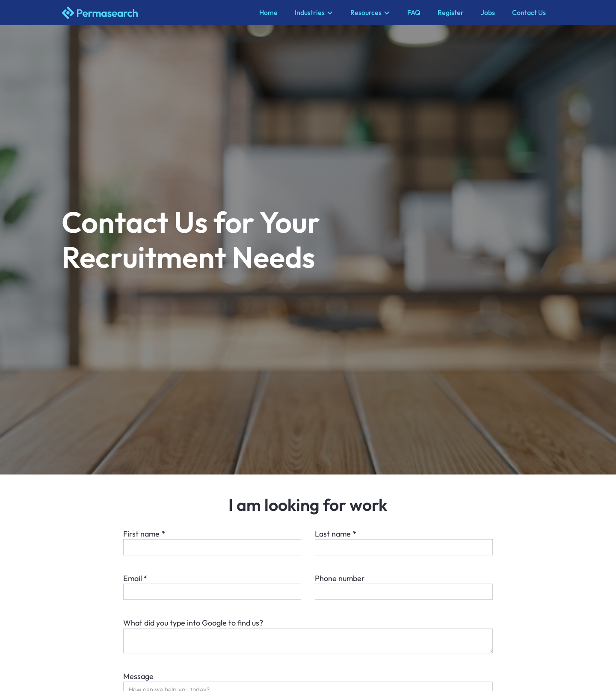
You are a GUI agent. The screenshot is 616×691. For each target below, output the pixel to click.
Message (138, 676)
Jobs (488, 12)
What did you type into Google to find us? (193, 623)
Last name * (336, 534)
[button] (314, 13)
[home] (156, 13)
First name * (144, 534)
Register (451, 12)
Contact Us (529, 12)
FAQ (414, 12)
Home (268, 12)
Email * (135, 578)
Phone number (340, 578)
